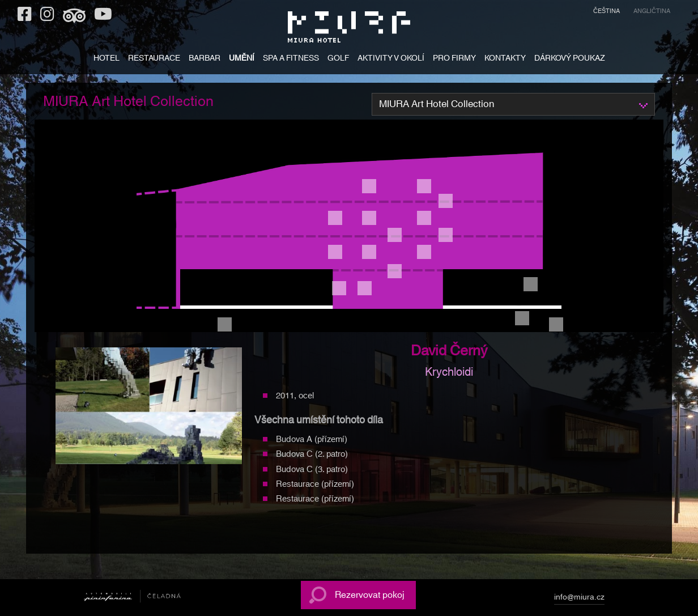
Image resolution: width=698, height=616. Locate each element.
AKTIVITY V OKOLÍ (391, 59)
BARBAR (205, 59)
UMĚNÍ (242, 59)
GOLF (338, 59)
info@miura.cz (579, 599)
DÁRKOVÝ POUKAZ (570, 59)
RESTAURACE (154, 59)
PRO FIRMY (454, 59)
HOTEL (107, 59)
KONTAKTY (505, 59)
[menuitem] (607, 13)
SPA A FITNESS (291, 59)
